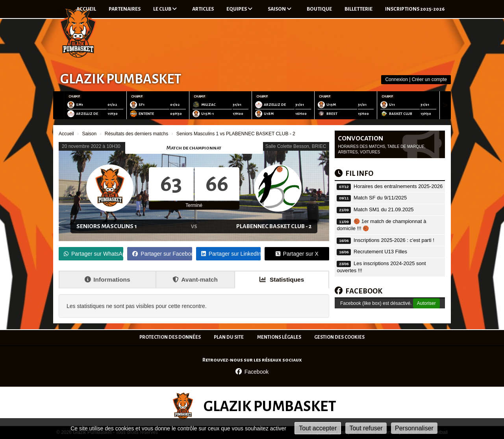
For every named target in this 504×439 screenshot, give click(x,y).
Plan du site (229, 337)
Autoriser (426, 303)
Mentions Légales (279, 337)
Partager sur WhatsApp (94, 254)
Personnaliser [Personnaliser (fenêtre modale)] (414, 428)
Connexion (396, 79)
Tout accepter (318, 428)
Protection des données (170, 337)
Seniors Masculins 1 (107, 226)
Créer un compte (429, 79)
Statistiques (282, 279)
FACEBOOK (359, 291)
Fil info (354, 173)
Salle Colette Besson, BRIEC (296, 146)
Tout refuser (366, 428)
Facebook (252, 372)
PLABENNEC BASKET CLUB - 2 (274, 226)
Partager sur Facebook (162, 254)
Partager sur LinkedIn (231, 254)
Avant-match (195, 279)
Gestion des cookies (339, 337)
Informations (107, 279)
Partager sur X (297, 254)
